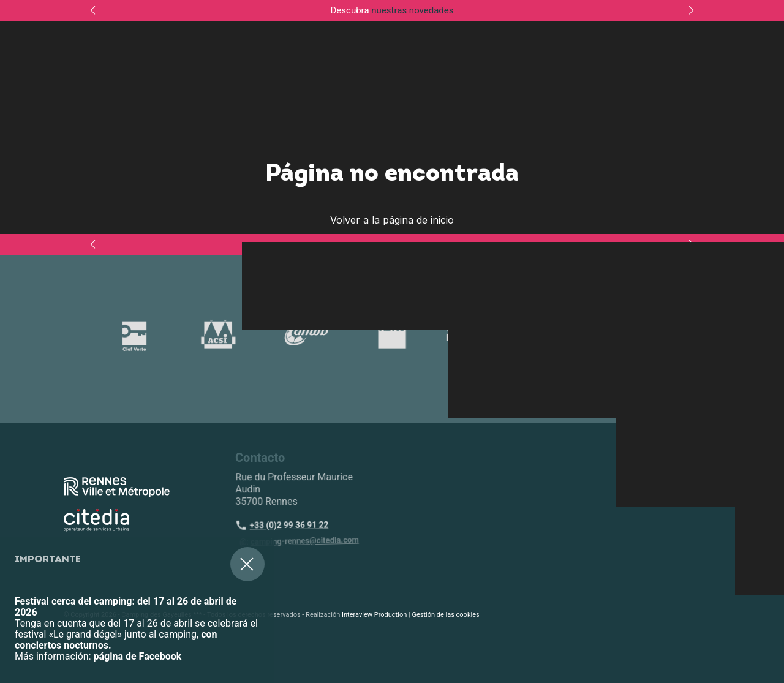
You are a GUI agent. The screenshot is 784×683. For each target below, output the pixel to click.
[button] (18, 608)
